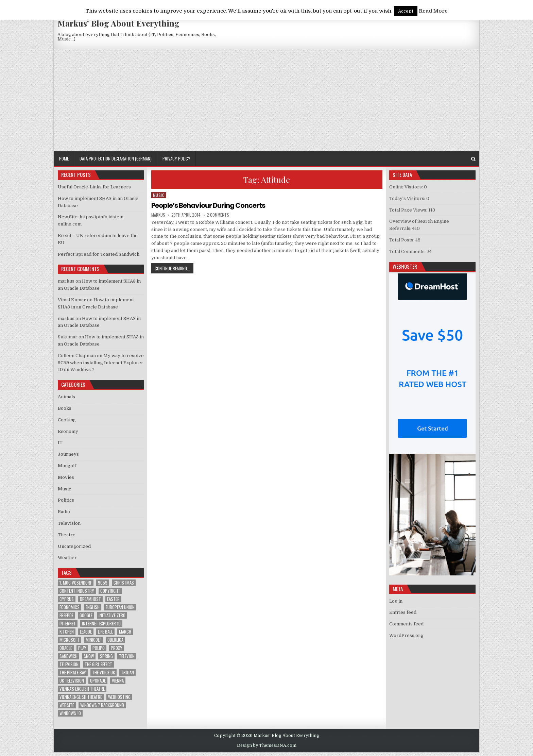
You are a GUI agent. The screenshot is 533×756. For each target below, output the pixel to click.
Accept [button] (406, 11)
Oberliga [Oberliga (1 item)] (115, 640)
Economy (68, 431)
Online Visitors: (407, 187)
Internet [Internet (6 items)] (68, 624)
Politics (66, 500)
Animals (66, 397)
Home (64, 158)
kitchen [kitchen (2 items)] (67, 632)
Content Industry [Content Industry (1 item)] (77, 591)
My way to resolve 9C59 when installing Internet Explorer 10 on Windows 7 (101, 363)
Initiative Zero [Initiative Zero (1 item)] (112, 615)
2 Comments (218, 215)
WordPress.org (406, 635)
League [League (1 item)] (86, 632)
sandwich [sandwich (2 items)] (68, 656)
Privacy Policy (176, 158)
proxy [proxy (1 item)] (117, 648)
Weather (67, 558)
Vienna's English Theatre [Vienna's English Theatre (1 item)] (82, 689)
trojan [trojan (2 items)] (127, 673)
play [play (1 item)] (82, 648)
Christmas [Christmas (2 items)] (124, 583)
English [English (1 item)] (93, 607)
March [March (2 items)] (125, 632)
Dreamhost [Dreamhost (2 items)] (90, 599)
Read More (433, 11)
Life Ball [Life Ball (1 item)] (105, 632)
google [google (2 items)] (86, 615)
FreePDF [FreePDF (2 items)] (66, 615)
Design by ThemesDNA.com (267, 745)
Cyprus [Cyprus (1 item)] (67, 599)
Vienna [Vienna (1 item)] (118, 681)
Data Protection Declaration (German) (116, 158)
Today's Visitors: (408, 198)
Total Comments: (408, 251)
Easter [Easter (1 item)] (113, 599)
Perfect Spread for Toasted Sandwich (99, 254)
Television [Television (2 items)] (69, 664)
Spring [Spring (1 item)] (106, 656)
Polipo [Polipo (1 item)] (99, 648)
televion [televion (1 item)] (127, 656)
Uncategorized (74, 546)
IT (60, 443)
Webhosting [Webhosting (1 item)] (119, 697)
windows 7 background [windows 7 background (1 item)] (102, 705)
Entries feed (403, 612)
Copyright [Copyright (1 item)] (110, 591)
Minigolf (67, 466)
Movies (66, 477)
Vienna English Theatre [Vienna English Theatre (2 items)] (81, 697)
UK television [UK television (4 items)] (72, 681)
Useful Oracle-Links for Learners (94, 187)
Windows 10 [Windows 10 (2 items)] (70, 713)
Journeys (68, 454)
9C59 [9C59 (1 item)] (103, 583)
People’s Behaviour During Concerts (208, 205)
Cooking (67, 420)
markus (158, 215)
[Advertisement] (266, 100)
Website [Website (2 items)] (67, 705)
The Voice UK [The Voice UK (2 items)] (104, 673)
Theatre (67, 535)
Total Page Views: (409, 210)
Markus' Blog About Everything (118, 23)
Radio (64, 512)
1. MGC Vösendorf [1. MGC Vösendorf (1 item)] (76, 583)
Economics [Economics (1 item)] (70, 607)
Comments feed (406, 624)
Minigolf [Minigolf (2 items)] (93, 640)
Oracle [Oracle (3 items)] (66, 648)
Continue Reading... (174, 268)
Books (65, 408)
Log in (396, 601)
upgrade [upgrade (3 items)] (98, 681)
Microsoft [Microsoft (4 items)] (70, 640)
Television (69, 523)
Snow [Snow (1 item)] (89, 656)
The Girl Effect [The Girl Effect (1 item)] (98, 664)
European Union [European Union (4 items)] (120, 607)
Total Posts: (402, 240)
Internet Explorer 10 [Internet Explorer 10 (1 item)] (101, 624)
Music (159, 195)
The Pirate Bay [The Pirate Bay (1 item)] (73, 673)
